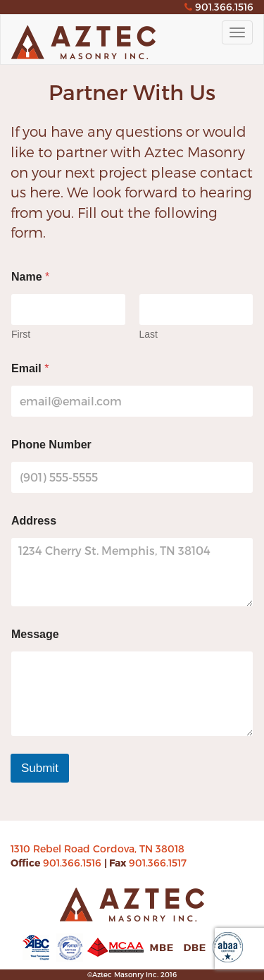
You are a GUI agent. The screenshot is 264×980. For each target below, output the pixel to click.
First (21, 334)
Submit (40, 768)
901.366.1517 (158, 863)
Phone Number (51, 445)
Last (149, 334)
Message (35, 634)
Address (34, 521)
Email (30, 368)
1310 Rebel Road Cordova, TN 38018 (98, 849)
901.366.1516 (74, 863)
